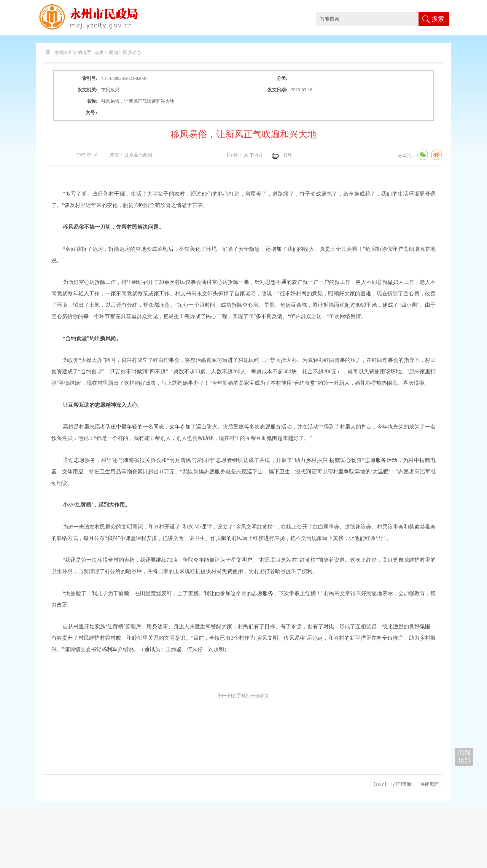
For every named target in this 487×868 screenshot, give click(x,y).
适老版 (463, 7)
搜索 (438, 19)
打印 (288, 155)
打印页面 (402, 784)
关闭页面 (430, 784)
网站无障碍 (441, 7)
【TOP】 (380, 784)
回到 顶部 (464, 757)
